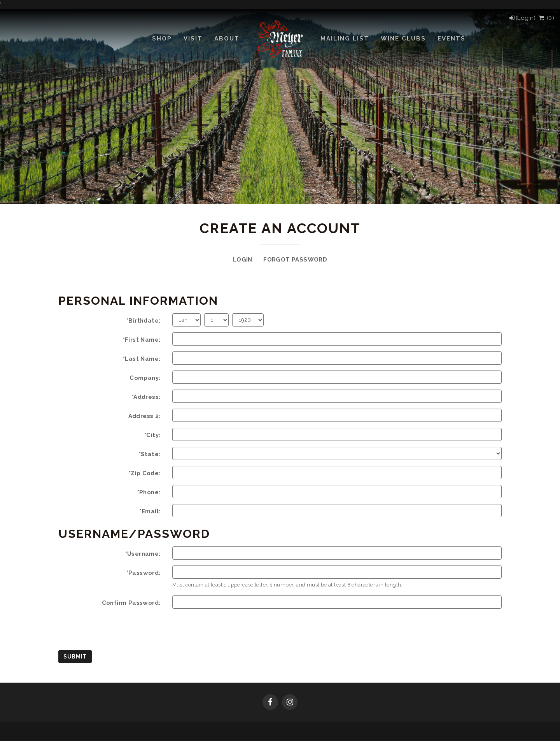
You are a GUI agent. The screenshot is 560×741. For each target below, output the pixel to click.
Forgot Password (295, 260)
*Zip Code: (145, 473)
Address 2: (144, 416)
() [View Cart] (546, 18)
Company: (145, 378)
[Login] (522, 18)
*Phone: (149, 492)
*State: (150, 454)
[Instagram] (290, 703)
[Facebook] (270, 703)
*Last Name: (142, 359)
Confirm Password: (131, 603)
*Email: (150, 511)
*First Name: (142, 340)
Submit (75, 657)
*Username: (143, 554)
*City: (152, 435)
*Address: (146, 397)
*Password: (143, 573)
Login (243, 260)
